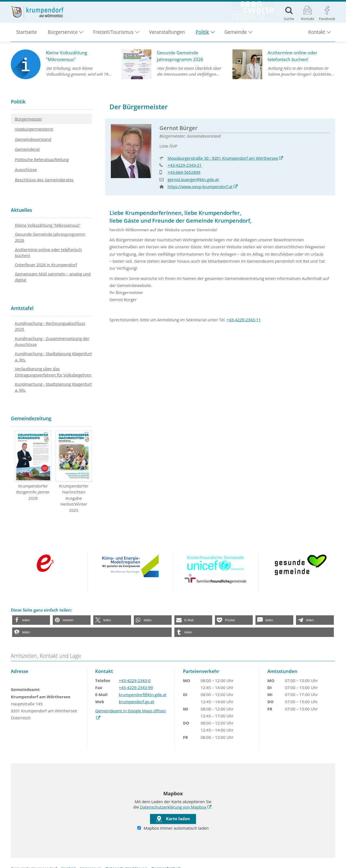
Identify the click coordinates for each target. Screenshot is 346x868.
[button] (31, 620)
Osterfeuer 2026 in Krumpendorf (46, 265)
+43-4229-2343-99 (136, 687)
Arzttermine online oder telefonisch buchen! (48, 253)
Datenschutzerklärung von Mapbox (176, 807)
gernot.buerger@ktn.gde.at (193, 179)
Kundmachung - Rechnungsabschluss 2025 (50, 326)
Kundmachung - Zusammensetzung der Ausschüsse (52, 341)
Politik (18, 102)
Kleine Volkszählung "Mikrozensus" (48, 225)
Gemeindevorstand (33, 139)
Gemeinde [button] (236, 35)
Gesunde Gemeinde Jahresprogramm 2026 (50, 237)
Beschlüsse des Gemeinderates (44, 180)
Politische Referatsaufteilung (42, 159)
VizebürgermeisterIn (34, 129)
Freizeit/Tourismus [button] (113, 35)
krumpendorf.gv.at (137, 702)
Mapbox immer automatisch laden (173, 828)
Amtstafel (22, 308)
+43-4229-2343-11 (244, 320)
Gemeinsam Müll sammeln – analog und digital (53, 277)
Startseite (27, 35)
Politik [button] (202, 35)
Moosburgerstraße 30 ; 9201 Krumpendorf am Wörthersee (226, 158)
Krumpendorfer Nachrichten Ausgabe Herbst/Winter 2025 (74, 472)
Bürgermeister (29, 119)
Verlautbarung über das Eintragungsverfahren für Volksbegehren (53, 372)
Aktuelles (21, 210)
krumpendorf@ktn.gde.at (143, 695)
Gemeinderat (27, 149)
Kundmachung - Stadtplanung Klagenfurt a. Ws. (53, 357)
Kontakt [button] (317, 35)
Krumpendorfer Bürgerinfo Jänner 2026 (33, 466)
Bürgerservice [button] (63, 35)
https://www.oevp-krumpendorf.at (203, 186)
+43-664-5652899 (184, 172)
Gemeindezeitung (31, 418)
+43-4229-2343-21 (185, 165)
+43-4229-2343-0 (135, 680)
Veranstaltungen (167, 35)
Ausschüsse (26, 169)
